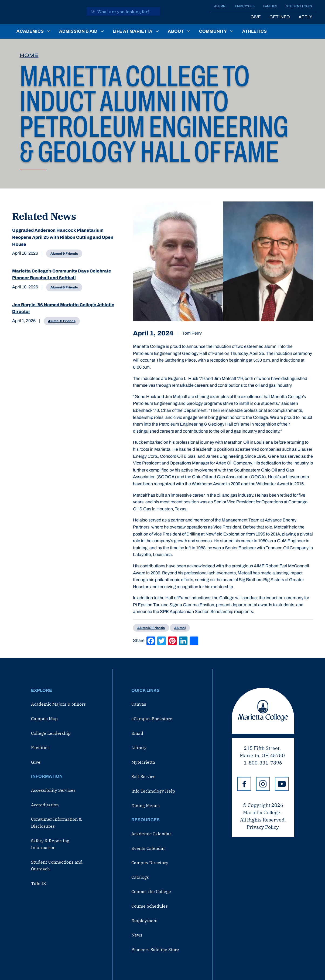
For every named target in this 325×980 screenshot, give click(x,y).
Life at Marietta (133, 31)
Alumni (220, 6)
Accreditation (45, 805)
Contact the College (151, 891)
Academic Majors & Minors (58, 704)
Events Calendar (148, 848)
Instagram (263, 784)
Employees (245, 6)
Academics (30, 31)
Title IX (39, 883)
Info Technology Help (153, 791)
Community (213, 31)
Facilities (40, 747)
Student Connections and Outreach (57, 866)
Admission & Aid (78, 31)
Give (256, 17)
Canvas (139, 704)
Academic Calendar (151, 834)
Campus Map (44, 719)
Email (137, 733)
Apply (305, 17)
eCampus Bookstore (152, 719)
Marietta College (263, 711)
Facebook (244, 784)
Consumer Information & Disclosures (56, 823)
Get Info (280, 17)
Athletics (254, 31)
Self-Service (143, 776)
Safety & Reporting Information (50, 844)
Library (139, 747)
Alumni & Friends (64, 254)
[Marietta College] (46, 12)
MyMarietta (143, 762)
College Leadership (51, 733)
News (137, 935)
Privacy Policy (263, 827)
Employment (145, 921)
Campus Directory (150, 863)
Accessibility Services (53, 790)
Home (29, 55)
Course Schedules (150, 906)
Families (270, 6)
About (176, 31)
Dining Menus (146, 806)
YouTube (282, 784)
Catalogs (140, 877)
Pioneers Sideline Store (155, 949)
